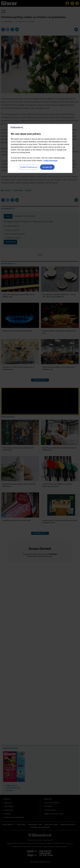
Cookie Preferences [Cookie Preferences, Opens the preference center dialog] (29, 167)
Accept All (47, 167)
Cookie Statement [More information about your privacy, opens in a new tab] (50, 160)
